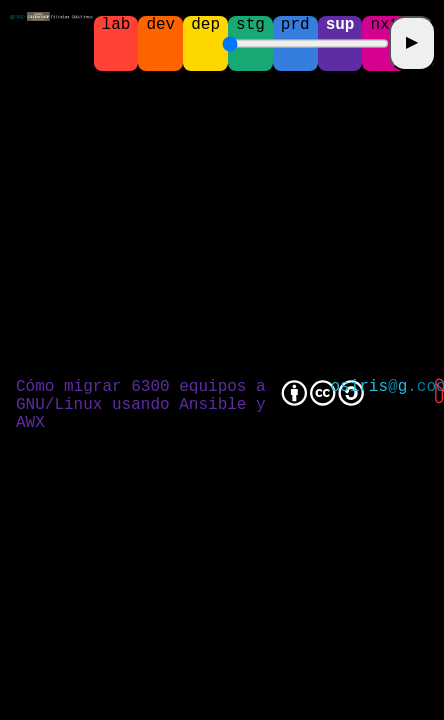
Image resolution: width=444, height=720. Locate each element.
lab (116, 26)
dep (205, 26)
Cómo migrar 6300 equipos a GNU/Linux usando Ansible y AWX (141, 405)
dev (160, 26)
